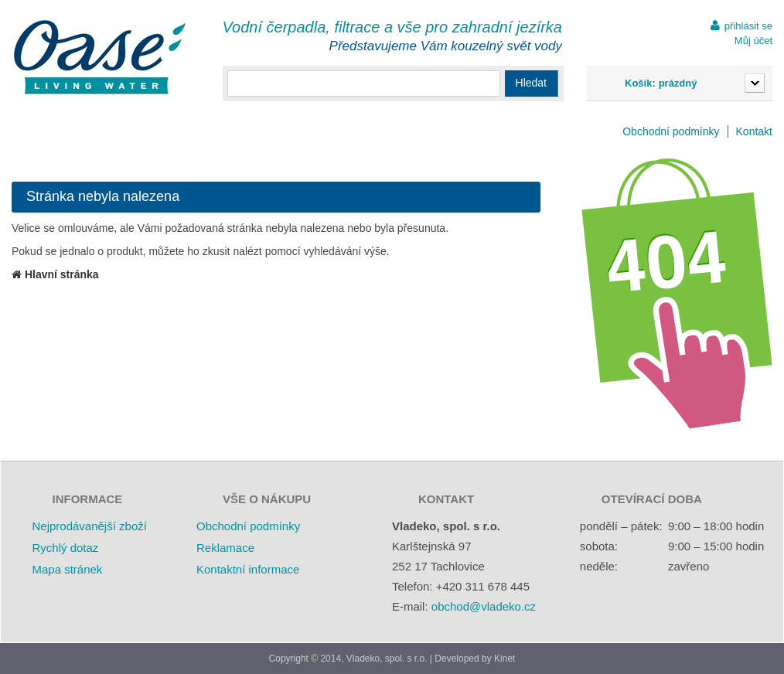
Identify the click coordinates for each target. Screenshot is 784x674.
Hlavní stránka (55, 274)
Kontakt (754, 131)
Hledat (531, 83)
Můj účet (753, 41)
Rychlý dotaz (65, 548)
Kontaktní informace (248, 569)
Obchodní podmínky (671, 131)
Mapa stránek (67, 569)
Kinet (504, 659)
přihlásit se (748, 26)
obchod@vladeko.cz (484, 606)
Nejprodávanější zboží (89, 526)
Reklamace (225, 548)
